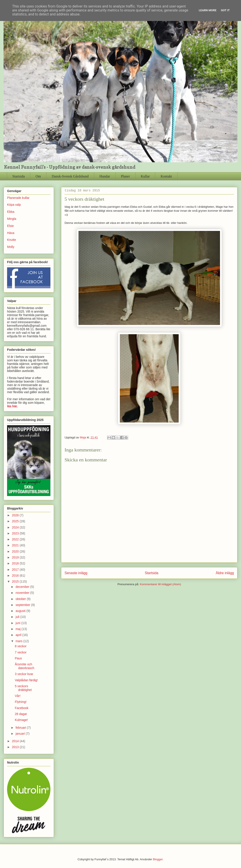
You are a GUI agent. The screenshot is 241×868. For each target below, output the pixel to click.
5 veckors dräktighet (23, 688)
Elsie (10, 226)
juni (18, 623)
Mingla (12, 219)
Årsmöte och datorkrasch (25, 666)
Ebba (11, 212)
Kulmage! (21, 720)
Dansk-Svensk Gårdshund (70, 176)
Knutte (11, 240)
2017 (16, 570)
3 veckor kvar (24, 674)
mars (19, 641)
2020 (16, 551)
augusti (21, 611)
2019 (16, 557)
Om (38, 176)
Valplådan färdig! (26, 680)
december (23, 587)
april (19, 635)
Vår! (18, 696)
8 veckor (21, 646)
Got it (225, 10)
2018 (16, 563)
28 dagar (21, 714)
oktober (21, 599)
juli (18, 617)
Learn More (208, 10)
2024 (16, 527)
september (23, 605)
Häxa (11, 233)
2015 (16, 581)
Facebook (22, 708)
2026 (16, 515)
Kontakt (166, 176)
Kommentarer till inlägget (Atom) (160, 584)
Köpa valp (14, 205)
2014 (16, 741)
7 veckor (21, 652)
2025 (16, 521)
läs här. (12, 406)
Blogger (158, 859)
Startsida (19, 176)
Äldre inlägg (225, 573)
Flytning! (21, 702)
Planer (125, 176)
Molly (11, 247)
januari (21, 734)
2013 (16, 747)
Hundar (105, 176)
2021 (16, 545)
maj (18, 629)
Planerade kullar (18, 198)
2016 (16, 576)
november (23, 593)
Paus (18, 658)
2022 (16, 539)
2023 (16, 533)
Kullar (145, 176)
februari (21, 728)
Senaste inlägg (76, 573)
